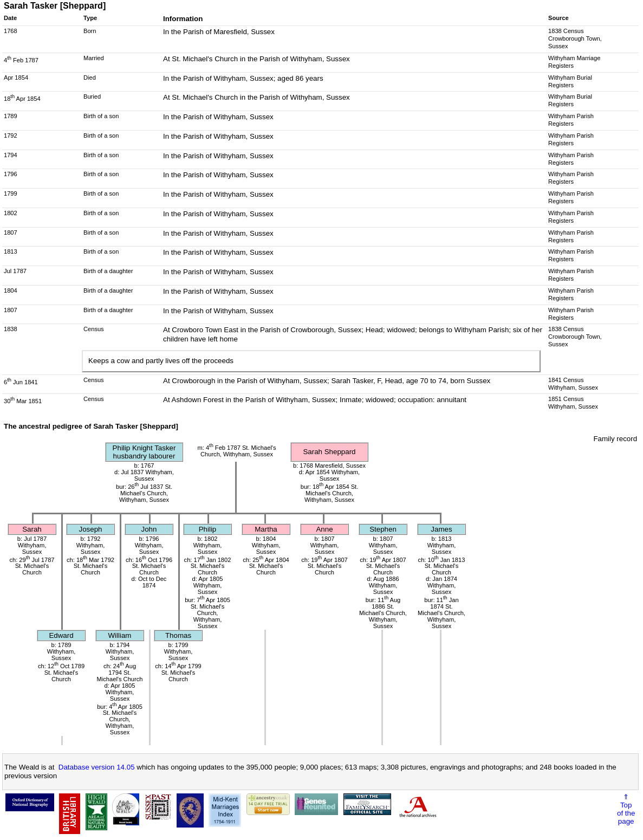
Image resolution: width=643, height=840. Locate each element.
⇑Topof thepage (626, 809)
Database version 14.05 (97, 767)
